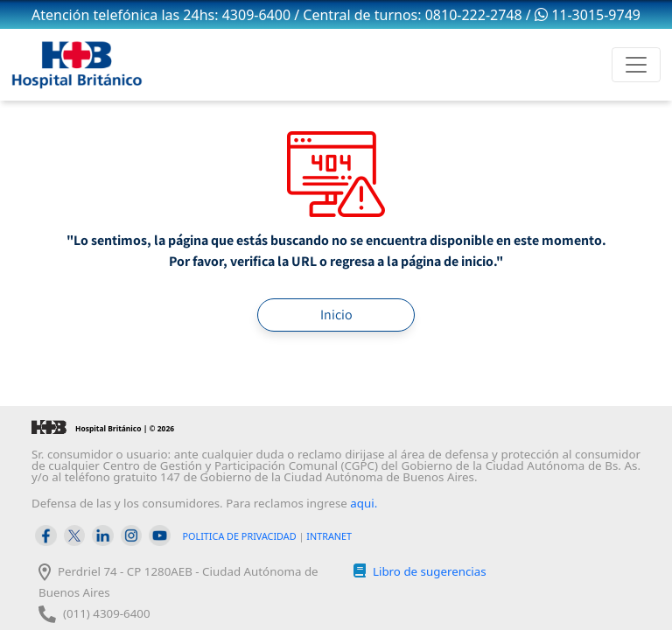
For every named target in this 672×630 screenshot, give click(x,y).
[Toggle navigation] (636, 65)
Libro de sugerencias (430, 571)
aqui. (364, 503)
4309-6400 (256, 15)
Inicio (336, 315)
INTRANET (329, 536)
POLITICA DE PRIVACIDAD (240, 536)
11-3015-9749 (588, 15)
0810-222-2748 (474, 15)
